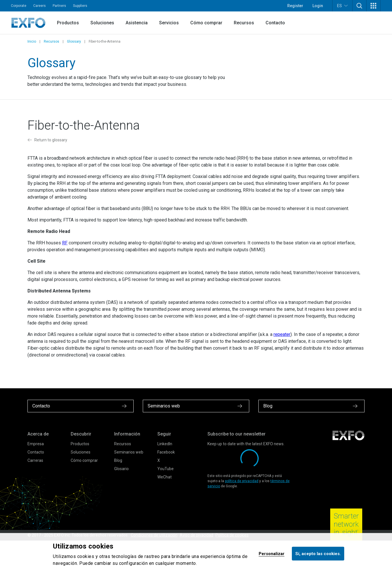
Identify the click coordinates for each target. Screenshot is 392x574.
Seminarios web (129, 452)
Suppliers (80, 6)
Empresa (36, 444)
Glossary (74, 41)
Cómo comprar (206, 23)
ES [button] (342, 6)
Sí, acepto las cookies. (318, 553)
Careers (39, 6)
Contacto (275, 23)
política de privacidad (242, 481)
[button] (359, 6)
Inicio (32, 41)
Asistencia (137, 23)
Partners (59, 6)
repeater (282, 334)
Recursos (244, 23)
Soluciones (102, 23)
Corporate (19, 6)
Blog (118, 460)
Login (318, 6)
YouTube (166, 469)
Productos (68, 23)
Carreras (35, 460)
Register (295, 6)
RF (65, 243)
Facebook (166, 452)
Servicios (169, 23)
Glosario (121, 469)
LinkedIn (165, 444)
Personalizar (272, 553)
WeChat (165, 477)
